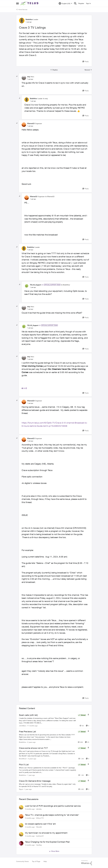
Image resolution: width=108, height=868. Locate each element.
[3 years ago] (32, 759)
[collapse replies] (17, 76)
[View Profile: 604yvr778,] (21, 816)
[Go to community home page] (30, 3)
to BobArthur (66, 285)
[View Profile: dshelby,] (21, 807)
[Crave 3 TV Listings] (30, 79)
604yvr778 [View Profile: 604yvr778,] (40, 818)
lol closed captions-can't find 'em (40, 824)
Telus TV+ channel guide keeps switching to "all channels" (52, 815)
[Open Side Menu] (17, 3)
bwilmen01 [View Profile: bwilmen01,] (40, 836)
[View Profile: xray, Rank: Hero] (24, 78)
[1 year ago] (31, 775)
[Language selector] (65, 3)
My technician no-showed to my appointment (46, 833)
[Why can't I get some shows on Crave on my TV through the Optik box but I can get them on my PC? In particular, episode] (48, 753)
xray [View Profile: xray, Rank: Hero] (29, 77)
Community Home (22, 861)
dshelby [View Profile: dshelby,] (39, 809)
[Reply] (86, 62)
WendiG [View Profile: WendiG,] (39, 827)
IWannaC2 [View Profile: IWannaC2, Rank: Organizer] (31, 123)
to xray (45, 98)
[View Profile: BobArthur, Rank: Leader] (22, 21)
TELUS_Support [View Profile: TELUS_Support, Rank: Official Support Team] (35, 285)
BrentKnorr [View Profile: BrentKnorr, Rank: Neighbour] (23, 759)
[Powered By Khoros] (87, 863)
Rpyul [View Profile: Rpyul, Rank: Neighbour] (21, 789)
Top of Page (36, 861)
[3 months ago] (30, 809)
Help (45, 861)
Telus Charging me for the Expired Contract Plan (47, 842)
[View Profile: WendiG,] (21, 825)
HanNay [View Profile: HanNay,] (39, 845)
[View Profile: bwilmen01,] (21, 834)
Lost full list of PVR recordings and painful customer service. (53, 806)
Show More (54, 851)
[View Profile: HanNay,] (21, 843)
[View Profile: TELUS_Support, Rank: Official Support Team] (27, 286)
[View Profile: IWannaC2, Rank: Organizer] (24, 125)
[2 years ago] (31, 742)
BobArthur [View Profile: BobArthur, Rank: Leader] (29, 19)
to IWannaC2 (50, 196)
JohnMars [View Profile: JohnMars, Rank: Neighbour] (22, 726)
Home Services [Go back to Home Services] (22, 9)
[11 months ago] (32, 726)
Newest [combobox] (88, 70)
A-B (25, 388)
